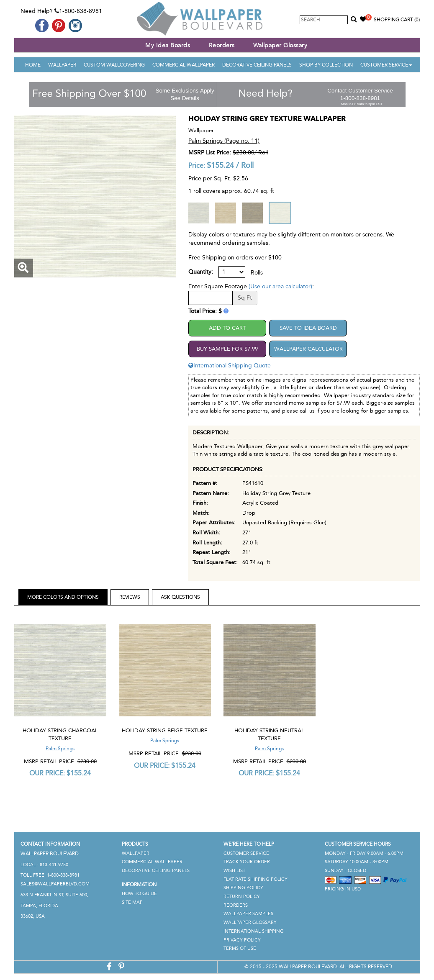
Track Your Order (247, 862)
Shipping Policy (243, 888)
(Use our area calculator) (280, 286)
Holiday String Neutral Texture (269, 734)
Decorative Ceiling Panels (257, 65)
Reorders (222, 45)
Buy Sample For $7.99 (227, 349)
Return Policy (242, 897)
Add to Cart (227, 328)
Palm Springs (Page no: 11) (224, 141)
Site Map (132, 902)
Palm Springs (60, 749)
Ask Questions (180, 597)
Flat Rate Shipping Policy (256, 879)
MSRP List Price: (210, 153)
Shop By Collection (326, 65)
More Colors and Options (63, 597)
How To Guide (139, 894)
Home (33, 65)
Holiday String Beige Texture (165, 730)
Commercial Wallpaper (184, 65)
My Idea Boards (168, 45)
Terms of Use (240, 948)
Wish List (234, 871)
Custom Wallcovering (114, 65)
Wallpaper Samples (248, 914)
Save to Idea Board (308, 328)
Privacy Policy (242, 940)
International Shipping (254, 931)
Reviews (130, 597)
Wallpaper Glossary (280, 45)
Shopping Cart (397, 20)
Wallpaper (62, 65)
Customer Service (386, 65)
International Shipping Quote (230, 366)
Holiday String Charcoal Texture (60, 734)
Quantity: (201, 272)
